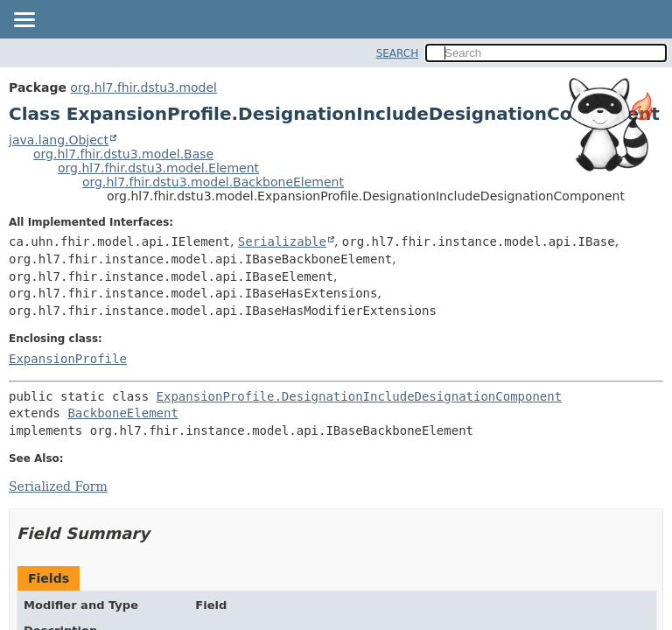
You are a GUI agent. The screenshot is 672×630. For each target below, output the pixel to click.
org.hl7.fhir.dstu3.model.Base (123, 154)
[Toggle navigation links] (24, 21)
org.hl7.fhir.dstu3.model (143, 87)
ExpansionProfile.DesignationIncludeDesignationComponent (360, 396)
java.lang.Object (59, 140)
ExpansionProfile (68, 359)
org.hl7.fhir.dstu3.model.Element (158, 168)
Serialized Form (58, 486)
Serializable (282, 241)
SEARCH (398, 53)
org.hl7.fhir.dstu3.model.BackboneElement (213, 182)
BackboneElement (122, 413)
